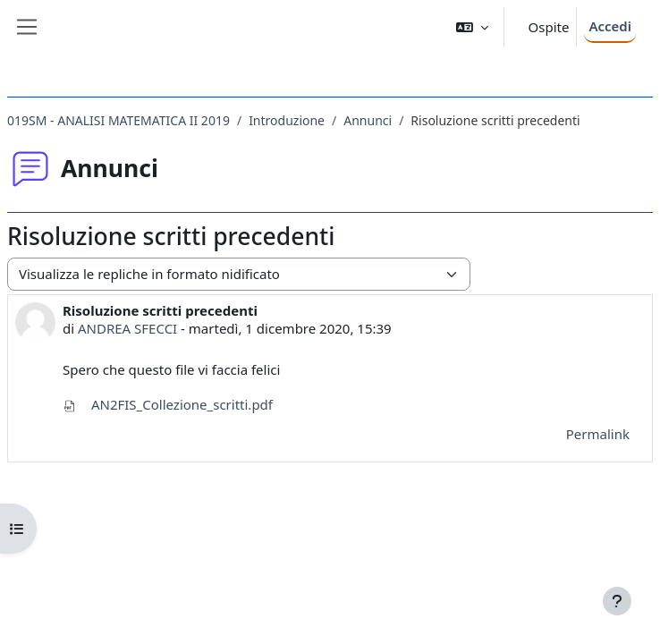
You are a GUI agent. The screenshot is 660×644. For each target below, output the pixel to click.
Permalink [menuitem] (598, 434)
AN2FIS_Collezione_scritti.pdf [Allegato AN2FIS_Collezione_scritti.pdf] (168, 404)
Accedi (610, 26)
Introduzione (287, 120)
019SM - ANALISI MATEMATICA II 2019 (118, 120)
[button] (472, 27)
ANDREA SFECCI (127, 328)
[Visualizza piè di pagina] (617, 601)
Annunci (368, 120)
